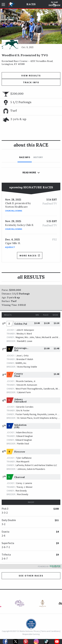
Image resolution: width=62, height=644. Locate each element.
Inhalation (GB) (20, 426)
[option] (20, 604)
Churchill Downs (14, 211)
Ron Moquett (23, 461)
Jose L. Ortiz (22, 356)
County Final (19, 375)
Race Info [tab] (25, 157)
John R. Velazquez (25, 330)
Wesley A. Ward (24, 334)
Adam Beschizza (24, 432)
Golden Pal (21, 324)
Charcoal (20, 477)
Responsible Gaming (31, 634)
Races (31, 4)
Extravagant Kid (22, 349)
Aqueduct (10, 247)
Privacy (37, 631)
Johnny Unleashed (20, 400)
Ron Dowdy (21, 491)
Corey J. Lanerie (24, 483)
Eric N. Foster (23, 410)
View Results (31, 76)
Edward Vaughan (25, 436)
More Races (30, 256)
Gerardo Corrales (25, 407)
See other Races (31, 576)
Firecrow (20, 452)
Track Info (31, 82)
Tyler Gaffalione (24, 458)
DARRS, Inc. (21, 363)
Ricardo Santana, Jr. (26, 381)
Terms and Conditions (50, 631)
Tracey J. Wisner (25, 487)
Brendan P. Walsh (25, 359)
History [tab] (38, 157)
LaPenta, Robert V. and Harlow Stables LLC (36, 465)
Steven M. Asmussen (27, 385)
